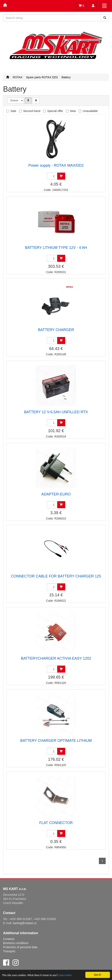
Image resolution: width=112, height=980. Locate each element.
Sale (13, 111)
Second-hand (32, 111)
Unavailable (90, 111)
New (73, 111)
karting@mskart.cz (25, 923)
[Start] (8, 77)
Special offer (55, 111)
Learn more (65, 975)
